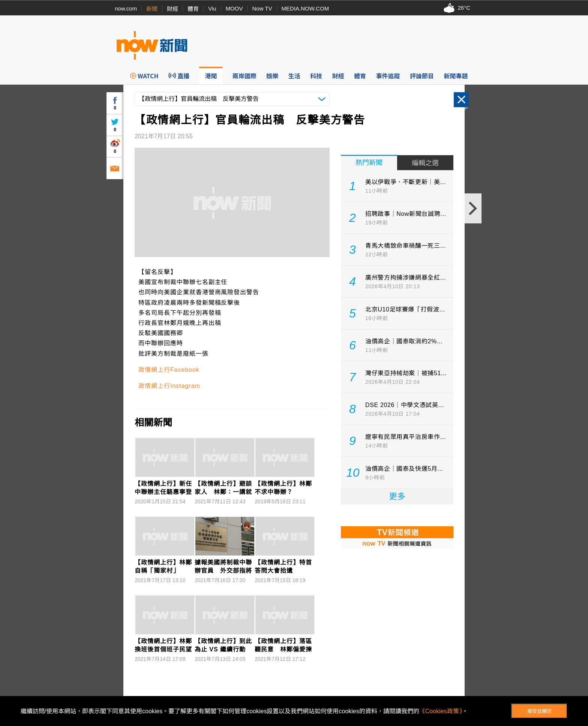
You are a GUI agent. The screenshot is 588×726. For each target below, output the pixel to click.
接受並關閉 (539, 711)
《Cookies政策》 (441, 711)
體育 (193, 9)
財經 (172, 9)
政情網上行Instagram (169, 386)
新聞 (152, 9)
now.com (126, 8)
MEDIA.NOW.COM (305, 8)
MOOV (234, 8)
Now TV (262, 8)
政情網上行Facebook (169, 370)
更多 (397, 496)
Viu (212, 8)
